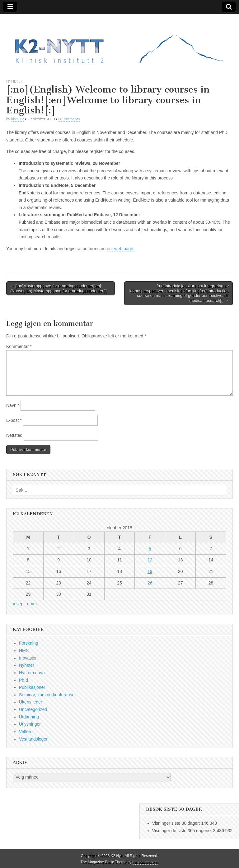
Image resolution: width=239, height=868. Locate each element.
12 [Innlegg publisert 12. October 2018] (150, 560)
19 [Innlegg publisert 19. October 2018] (150, 571)
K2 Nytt (117, 856)
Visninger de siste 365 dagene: (183, 831)
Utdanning (29, 717)
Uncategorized (33, 709)
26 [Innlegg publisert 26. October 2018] (150, 583)
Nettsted (14, 435)
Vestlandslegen (34, 739)
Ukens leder (31, 702)
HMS (24, 651)
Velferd (26, 732)
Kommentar (19, 346)
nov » (32, 604)
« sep (18, 604)
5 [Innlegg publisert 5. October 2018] (150, 549)
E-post (14, 420)
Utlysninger (30, 724)
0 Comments (69, 119)
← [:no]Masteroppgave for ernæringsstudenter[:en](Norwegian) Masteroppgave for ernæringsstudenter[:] (59, 288)
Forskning (28, 643)
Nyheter (14, 81)
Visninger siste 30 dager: (177, 823)
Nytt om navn (32, 673)
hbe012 (17, 119)
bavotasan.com (145, 862)
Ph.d (23, 680)
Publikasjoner (32, 687)
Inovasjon (28, 658)
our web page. (121, 249)
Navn (13, 405)
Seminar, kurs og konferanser (47, 695)
